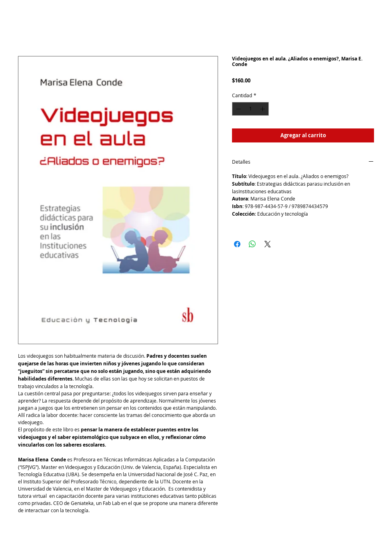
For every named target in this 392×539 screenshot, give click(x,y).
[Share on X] (268, 244)
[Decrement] (238, 109)
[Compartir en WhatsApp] (252, 244)
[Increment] (263, 109)
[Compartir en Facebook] (237, 244)
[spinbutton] (250, 109)
